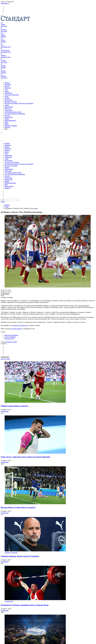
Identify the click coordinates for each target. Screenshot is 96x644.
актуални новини (16, 329)
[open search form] (2, 80)
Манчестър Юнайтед (11, 335)
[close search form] (2, 141)
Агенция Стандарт (11, 342)
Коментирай (5, 357)
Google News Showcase (20, 325)
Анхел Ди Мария (10, 337)
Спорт (7, 207)
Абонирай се (5, 3)
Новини (7, 205)
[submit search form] (19, 200)
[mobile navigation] (2, 15)
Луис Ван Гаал (9, 339)
